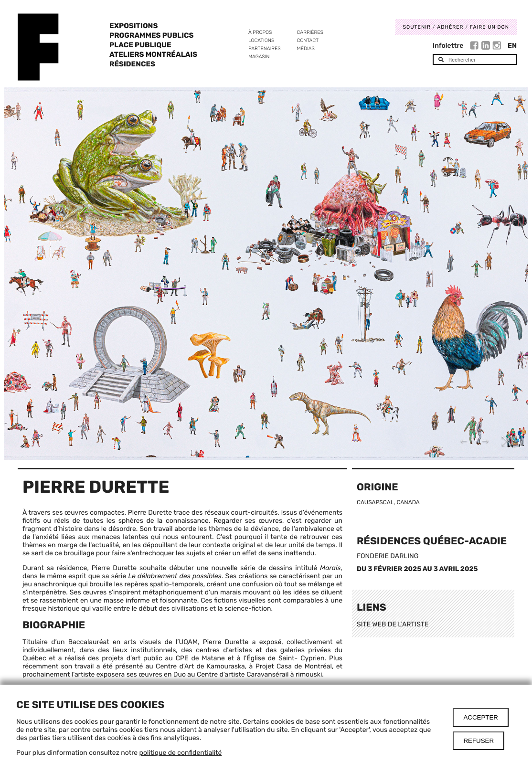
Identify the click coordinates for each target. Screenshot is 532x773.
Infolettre (448, 46)
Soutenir (417, 27)
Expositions (133, 26)
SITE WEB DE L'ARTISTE (393, 624)
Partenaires (265, 48)
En (512, 46)
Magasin (259, 57)
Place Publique (140, 45)
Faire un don (489, 27)
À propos (260, 32)
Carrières (310, 32)
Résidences (132, 64)
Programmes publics (151, 35)
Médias (306, 48)
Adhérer (450, 27)
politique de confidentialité (181, 753)
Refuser (479, 741)
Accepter (481, 717)
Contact (308, 40)
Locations (261, 40)
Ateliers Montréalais (153, 54)
